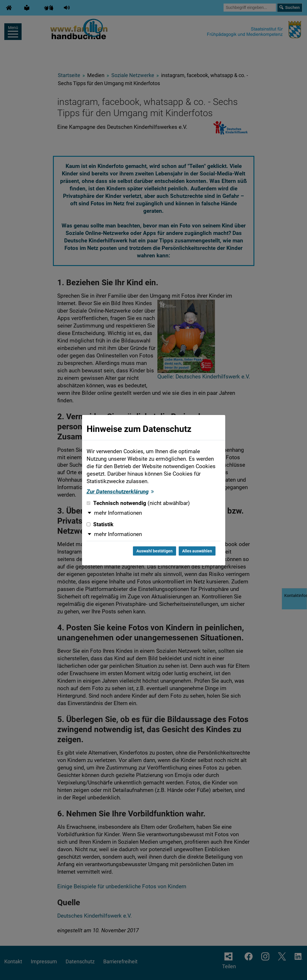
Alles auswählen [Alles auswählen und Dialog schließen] (197, 551)
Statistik (100, 525)
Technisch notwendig (138, 503)
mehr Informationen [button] (118, 513)
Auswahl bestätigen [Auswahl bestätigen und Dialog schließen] (155, 551)
